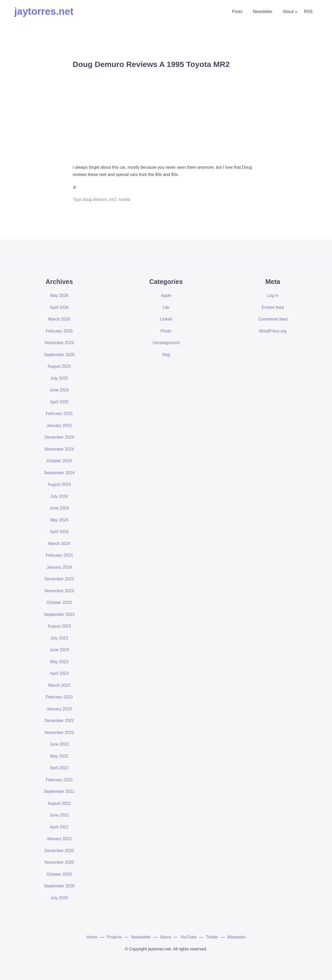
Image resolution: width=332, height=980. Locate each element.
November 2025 (59, 343)
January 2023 (59, 709)
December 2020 (59, 851)
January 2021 (59, 839)
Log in (273, 295)
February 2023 (59, 697)
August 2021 (59, 803)
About (288, 12)
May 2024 (59, 520)
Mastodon (237, 937)
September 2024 (59, 473)
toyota (125, 199)
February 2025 (59, 414)
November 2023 (59, 591)
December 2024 (59, 437)
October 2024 (59, 461)
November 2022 (59, 733)
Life (166, 307)
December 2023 (59, 579)
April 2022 (59, 768)
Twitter (212, 937)
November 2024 (59, 449)
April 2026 (59, 307)
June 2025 (59, 390)
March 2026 (59, 319)
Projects (114, 937)
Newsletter (263, 12)
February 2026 (59, 331)
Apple (166, 295)
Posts (237, 12)
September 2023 (59, 614)
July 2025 (59, 378)
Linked (166, 319)
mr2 (113, 199)
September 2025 (59, 355)
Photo (166, 331)
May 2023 (59, 662)
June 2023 (59, 650)
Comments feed (273, 319)
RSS (308, 12)
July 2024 (59, 496)
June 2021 (59, 815)
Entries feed (273, 307)
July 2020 (59, 898)
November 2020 (59, 862)
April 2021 (59, 827)
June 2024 (59, 508)
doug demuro (95, 199)
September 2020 (59, 886)
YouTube (188, 937)
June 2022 (59, 744)
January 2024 (59, 567)
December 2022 (59, 721)
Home (92, 937)
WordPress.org (273, 331)
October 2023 (59, 603)
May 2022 (59, 756)
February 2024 (59, 555)
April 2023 (59, 673)
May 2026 (59, 295)
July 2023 (59, 638)
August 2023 (59, 626)
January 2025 (59, 426)
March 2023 (59, 685)
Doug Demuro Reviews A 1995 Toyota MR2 (151, 64)
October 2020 (59, 874)
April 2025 (59, 402)
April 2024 (59, 532)
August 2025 (59, 366)
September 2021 (59, 791)
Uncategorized (166, 343)
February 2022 (59, 780)
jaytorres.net (44, 11)
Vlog (166, 355)
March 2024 (59, 544)
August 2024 (59, 484)
